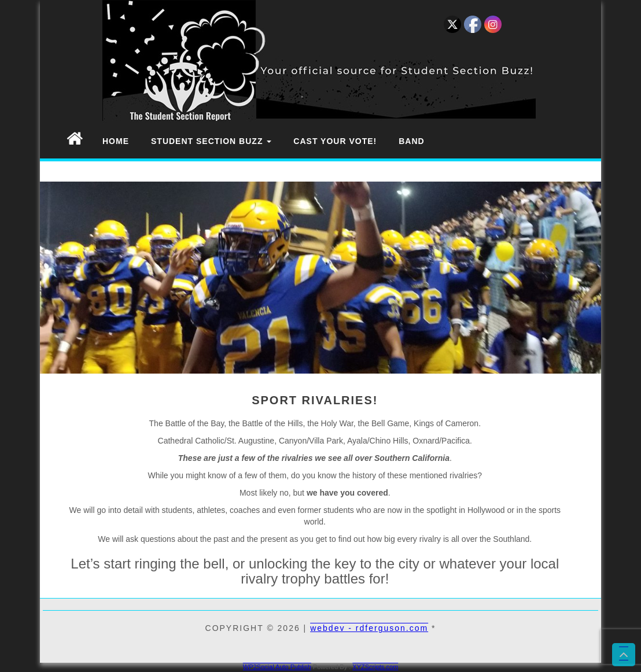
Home (116, 141)
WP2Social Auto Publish (277, 667)
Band (411, 141)
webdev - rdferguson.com (369, 628)
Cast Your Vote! (335, 141)
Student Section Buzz (211, 141)
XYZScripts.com (375, 667)
